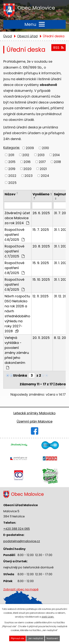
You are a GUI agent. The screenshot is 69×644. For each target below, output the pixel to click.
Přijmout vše (17, 638)
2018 (57, 162)
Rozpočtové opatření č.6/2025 (15, 235)
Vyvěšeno (42, 194)
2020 (27, 169)
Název (10, 194)
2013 (41, 155)
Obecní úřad (27, 36)
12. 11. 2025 (41, 296)
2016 (27, 162)
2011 (11, 155)
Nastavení (52, 638)
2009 (30, 148)
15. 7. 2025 (41, 230)
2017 (42, 162)
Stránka (20, 375)
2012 (26, 155)
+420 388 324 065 (17, 529)
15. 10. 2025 (41, 279)
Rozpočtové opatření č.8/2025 (15, 268)
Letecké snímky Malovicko (34, 413)
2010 (45, 148)
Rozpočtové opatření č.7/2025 (15, 251)
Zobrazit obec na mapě (21, 599)
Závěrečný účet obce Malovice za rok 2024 (17, 218)
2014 (56, 155)
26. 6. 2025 (41, 213)
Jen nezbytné (35, 638)
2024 (45, 176)
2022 (12, 176)
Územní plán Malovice (35, 421)
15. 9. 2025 (41, 263)
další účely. (48, 617)
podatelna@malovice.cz (22, 541)
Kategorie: (12, 148)
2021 (43, 169)
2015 (12, 162)
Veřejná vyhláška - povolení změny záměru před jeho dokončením (17, 352)
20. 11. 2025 (41, 338)
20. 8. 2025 (41, 246)
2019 (12, 169)
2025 (12, 182)
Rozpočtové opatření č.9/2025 (15, 284)
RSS (59, 47)
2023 (29, 176)
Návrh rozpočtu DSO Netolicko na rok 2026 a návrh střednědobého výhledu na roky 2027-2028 (17, 314)
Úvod (8, 36)
